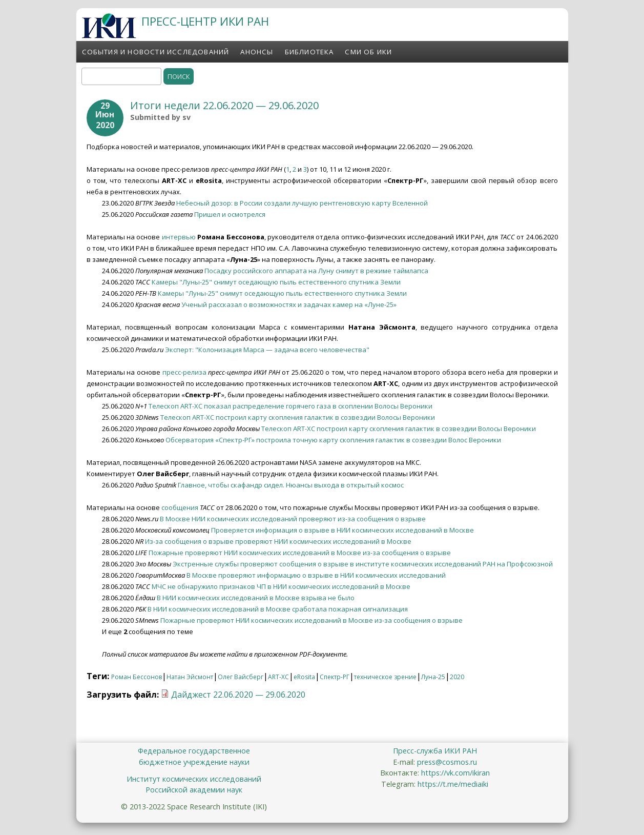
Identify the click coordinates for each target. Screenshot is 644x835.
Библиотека (309, 52)
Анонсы (257, 52)
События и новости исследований (156, 52)
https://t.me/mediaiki (453, 784)
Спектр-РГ (335, 677)
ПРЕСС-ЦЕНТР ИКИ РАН (205, 21)
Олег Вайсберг (241, 677)
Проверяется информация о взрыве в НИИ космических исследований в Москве (342, 530)
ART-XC (278, 677)
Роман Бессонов (137, 677)
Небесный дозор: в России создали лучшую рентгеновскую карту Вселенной (302, 203)
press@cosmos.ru (447, 762)
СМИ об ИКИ (368, 52)
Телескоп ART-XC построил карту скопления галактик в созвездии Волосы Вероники (298, 417)
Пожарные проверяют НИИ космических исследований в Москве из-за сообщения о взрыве (300, 553)
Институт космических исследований (194, 779)
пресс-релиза (184, 372)
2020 (457, 677)
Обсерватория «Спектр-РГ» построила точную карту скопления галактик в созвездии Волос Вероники (333, 440)
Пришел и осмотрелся (230, 214)
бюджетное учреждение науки (194, 762)
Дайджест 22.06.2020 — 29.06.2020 (238, 695)
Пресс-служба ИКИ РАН (435, 751)
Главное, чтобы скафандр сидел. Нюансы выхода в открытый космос (291, 485)
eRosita (304, 677)
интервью (179, 237)
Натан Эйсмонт (190, 677)
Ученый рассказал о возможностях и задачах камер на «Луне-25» (289, 304)
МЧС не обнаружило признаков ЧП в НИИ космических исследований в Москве (281, 586)
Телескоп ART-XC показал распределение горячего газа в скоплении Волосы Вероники (290, 406)
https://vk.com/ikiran (455, 773)
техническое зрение (385, 677)
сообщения (180, 507)
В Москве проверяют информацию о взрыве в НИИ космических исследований (316, 575)
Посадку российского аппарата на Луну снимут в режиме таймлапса (316, 271)
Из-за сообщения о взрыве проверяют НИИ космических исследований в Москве (278, 541)
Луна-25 (433, 677)
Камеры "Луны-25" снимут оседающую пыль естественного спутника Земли (276, 282)
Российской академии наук (194, 790)
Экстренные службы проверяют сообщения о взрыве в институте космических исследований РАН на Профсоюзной (363, 564)
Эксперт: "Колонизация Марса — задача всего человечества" (267, 350)
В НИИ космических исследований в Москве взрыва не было (256, 598)
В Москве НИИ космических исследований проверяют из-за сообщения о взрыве (293, 519)
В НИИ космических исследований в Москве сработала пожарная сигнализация (278, 609)
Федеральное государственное (194, 751)
